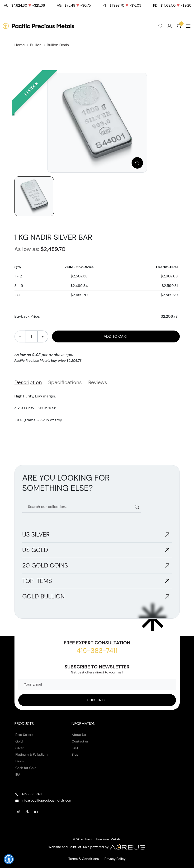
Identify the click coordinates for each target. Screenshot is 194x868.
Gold (19, 741)
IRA (18, 774)
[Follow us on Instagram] (18, 811)
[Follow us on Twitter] (27, 811)
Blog (75, 754)
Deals (20, 761)
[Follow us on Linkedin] (36, 811)
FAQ (75, 748)
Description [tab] (28, 382)
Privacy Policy (115, 859)
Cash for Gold (26, 768)
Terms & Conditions (84, 859)
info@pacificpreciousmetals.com (47, 800)
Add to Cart (116, 336)
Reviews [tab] (98, 382)
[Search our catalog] (82, 507)
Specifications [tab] (65, 382)
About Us (79, 735)
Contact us (80, 741)
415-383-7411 (97, 651)
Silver (20, 748)
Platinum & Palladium (32, 754)
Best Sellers (24, 735)
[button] (9, 859)
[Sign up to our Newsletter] (97, 700)
